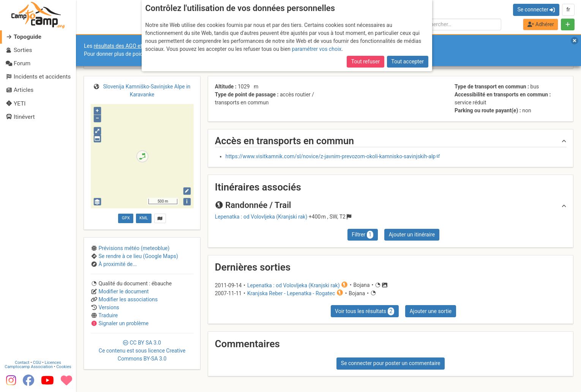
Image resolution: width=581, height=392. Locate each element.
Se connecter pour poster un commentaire (391, 363)
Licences (53, 362)
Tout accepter (407, 61)
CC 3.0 (142, 351)
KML (144, 218)
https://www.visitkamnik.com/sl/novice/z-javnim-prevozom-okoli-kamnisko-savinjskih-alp (331, 156)
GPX (126, 218)
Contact (22, 362)
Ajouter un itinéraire (412, 235)
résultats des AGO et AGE (124, 46)
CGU (37, 362)
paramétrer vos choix (317, 49)
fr (568, 9)
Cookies (64, 366)
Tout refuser (365, 61)
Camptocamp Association (29, 366)
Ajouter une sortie (431, 311)
